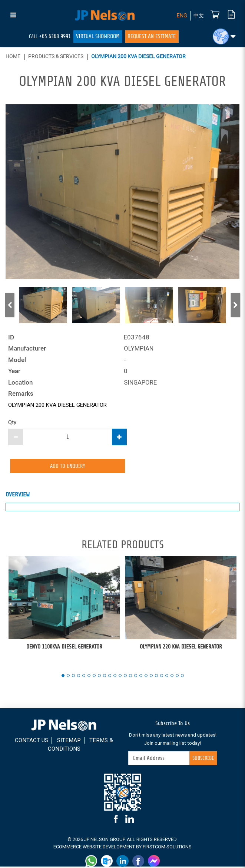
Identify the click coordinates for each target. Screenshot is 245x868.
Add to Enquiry (67, 466)
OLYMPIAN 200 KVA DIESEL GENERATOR (138, 56)
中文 (198, 16)
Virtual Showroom (98, 36)
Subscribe (202, 759)
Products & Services (56, 56)
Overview (18, 496)
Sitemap (69, 742)
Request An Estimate (152, 36)
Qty (12, 422)
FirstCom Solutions (168, 848)
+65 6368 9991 (55, 36)
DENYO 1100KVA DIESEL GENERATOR (64, 648)
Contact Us (32, 742)
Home (13, 56)
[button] (224, 36)
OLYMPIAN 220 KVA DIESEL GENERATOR (181, 648)
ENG (181, 16)
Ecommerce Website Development (94, 848)
